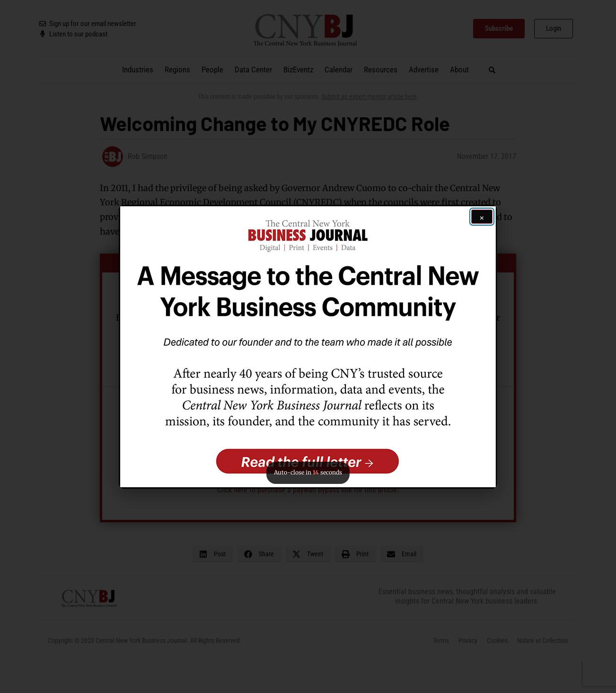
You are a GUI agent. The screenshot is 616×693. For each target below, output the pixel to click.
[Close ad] (482, 217)
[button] (308, 347)
